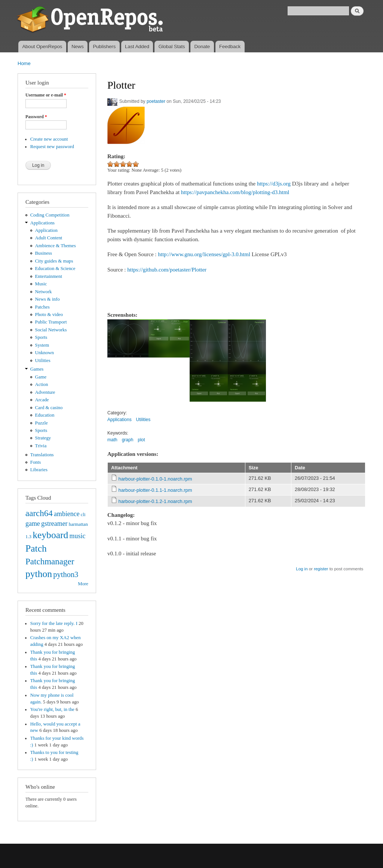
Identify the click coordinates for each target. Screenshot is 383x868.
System (42, 345)
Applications (42, 223)
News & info (48, 299)
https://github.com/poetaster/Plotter (167, 270)
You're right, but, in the (52, 709)
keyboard (50, 535)
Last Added (137, 47)
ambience (67, 514)
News (78, 47)
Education (45, 415)
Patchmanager (50, 561)
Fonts (36, 462)
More (83, 584)
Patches (42, 307)
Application (46, 230)
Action (42, 384)
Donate (202, 47)
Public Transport (51, 322)
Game (41, 377)
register (321, 569)
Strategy (43, 438)
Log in (302, 569)
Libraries (39, 470)
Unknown (45, 353)
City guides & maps (54, 261)
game (33, 524)
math (112, 440)
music (78, 536)
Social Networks (51, 330)
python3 (66, 574)
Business (44, 253)
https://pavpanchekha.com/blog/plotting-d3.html (235, 192)
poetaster (156, 101)
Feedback (230, 47)
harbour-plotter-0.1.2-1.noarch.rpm (155, 501)
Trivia (41, 446)
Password (36, 117)
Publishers (104, 47)
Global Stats (172, 47)
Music (41, 284)
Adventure (45, 392)
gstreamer (54, 524)
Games (37, 369)
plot (141, 440)
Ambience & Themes (56, 246)
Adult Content (49, 238)
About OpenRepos (42, 47)
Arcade (42, 400)
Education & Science (55, 269)
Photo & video (49, 315)
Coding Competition (50, 215)
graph (128, 440)
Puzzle (42, 423)
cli (83, 515)
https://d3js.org (274, 184)
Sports (41, 337)
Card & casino (49, 408)
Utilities (43, 361)
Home (24, 63)
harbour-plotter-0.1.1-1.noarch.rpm (155, 490)
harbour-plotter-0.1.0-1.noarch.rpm (155, 479)
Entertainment (49, 276)
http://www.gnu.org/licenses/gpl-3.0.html (204, 254)
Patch (36, 548)
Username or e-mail (46, 95)
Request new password (52, 147)
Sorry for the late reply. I (54, 623)
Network (44, 292)
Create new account (49, 139)
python (39, 574)
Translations (42, 455)
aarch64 (39, 513)
